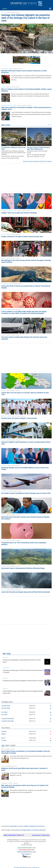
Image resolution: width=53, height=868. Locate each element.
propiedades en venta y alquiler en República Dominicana (27, 826)
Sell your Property (46, 161)
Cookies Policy (45, 835)
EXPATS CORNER (10, 746)
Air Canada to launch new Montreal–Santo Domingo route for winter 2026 (26, 493)
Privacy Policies (36, 835)
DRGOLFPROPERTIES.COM (26, 852)
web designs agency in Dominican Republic (32, 830)
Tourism (4, 491)
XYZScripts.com (36, 867)
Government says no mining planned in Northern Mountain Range (23, 568)
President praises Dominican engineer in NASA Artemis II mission (23, 681)
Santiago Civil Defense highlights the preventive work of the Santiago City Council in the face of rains (26, 18)
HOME (5, 835)
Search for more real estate (31, 161)
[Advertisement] (26, 177)
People (5, 657)
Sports (4, 465)
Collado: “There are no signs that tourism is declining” (19, 213)
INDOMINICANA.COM (27, 850)
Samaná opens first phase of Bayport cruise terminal (19, 418)
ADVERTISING (12, 835)
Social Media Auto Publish (20, 867)
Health (4, 309)
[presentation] (49, 124)
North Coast (6, 416)
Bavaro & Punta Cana (9, 105)
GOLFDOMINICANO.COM (27, 848)
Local (3, 12)
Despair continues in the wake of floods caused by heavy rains (22, 237)
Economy (5, 69)
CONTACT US (20, 835)
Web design (25, 854)
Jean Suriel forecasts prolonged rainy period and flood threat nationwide (26, 592)
